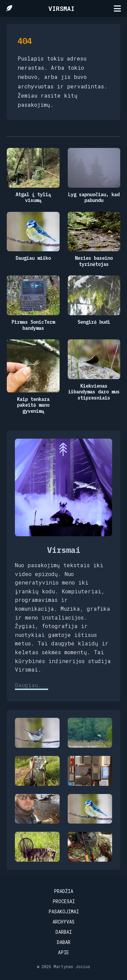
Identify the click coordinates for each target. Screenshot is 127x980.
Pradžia (63, 891)
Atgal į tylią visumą (33, 198)
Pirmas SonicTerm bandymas (33, 325)
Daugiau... (31, 685)
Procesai (64, 901)
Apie (63, 952)
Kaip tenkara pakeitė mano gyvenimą (33, 405)
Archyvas (63, 922)
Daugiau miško (33, 258)
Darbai (64, 932)
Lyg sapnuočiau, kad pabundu (94, 198)
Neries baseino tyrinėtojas (94, 261)
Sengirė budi (94, 322)
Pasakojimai (64, 911)
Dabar (64, 942)
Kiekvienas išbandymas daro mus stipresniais (94, 392)
